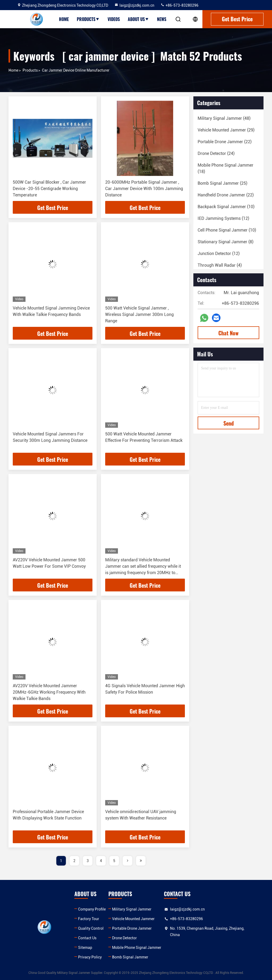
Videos (114, 19)
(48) (224, 118)
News (162, 19)
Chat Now (228, 333)
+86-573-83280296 (179, 5)
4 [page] (101, 861)
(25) (222, 183)
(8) (226, 242)
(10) (226, 207)
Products (88, 19)
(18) (226, 168)
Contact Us (88, 938)
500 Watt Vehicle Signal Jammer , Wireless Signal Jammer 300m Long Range (139, 314)
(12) (223, 218)
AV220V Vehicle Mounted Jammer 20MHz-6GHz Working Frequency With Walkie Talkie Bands (49, 692)
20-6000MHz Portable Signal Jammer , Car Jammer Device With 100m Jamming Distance (144, 189)
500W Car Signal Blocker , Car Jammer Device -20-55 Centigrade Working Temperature (49, 189)
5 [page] (114, 861)
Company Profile (92, 909)
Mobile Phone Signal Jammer (137, 948)
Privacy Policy (90, 957)
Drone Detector (125, 938)
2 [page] (74, 861)
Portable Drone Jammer (133, 928)
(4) (220, 265)
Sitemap (86, 948)
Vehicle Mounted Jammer (134, 919)
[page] (127, 861)
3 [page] (88, 861)
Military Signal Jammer (133, 909)
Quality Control (91, 928)
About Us (138, 19)
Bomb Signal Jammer (131, 957)
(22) (225, 142)
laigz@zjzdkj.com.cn (134, 5)
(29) (226, 130)
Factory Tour (89, 919)
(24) (216, 153)
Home (64, 19)
